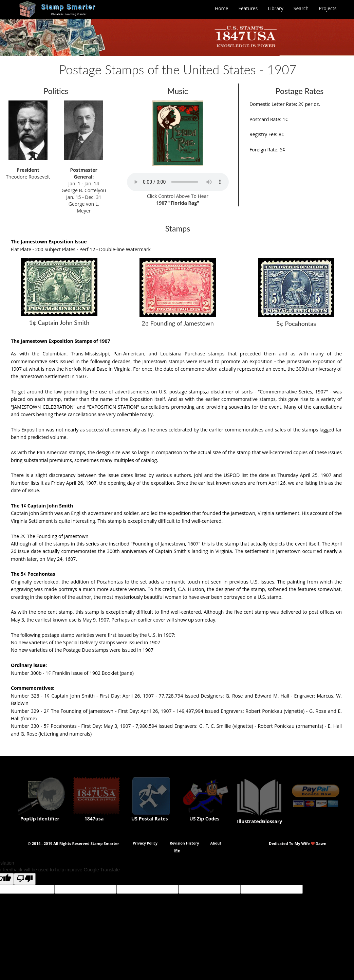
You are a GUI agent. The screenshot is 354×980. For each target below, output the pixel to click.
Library (276, 8)
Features (248, 8)
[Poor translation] (25, 879)
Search (301, 8)
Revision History (184, 843)
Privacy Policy (145, 843)
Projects (328, 8)
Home (222, 8)
